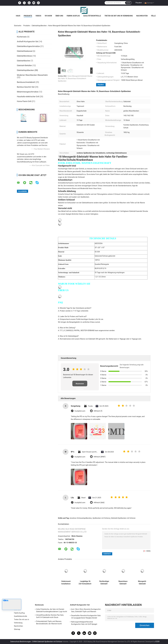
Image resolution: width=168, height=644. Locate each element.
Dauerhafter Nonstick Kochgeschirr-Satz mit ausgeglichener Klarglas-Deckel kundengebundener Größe (86, 617)
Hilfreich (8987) (100, 457)
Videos (38, 16)
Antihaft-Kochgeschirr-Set (28, 42)
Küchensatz (22, 37)
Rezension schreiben (80, 384)
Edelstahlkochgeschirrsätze (28, 46)
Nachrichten (142, 16)
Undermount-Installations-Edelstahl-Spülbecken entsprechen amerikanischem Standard (66, 583)
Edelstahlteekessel (25, 51)
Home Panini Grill (24, 101)
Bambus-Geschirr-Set (26, 87)
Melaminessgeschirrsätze (28, 92)
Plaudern (139, 3)
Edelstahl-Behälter (24, 65)
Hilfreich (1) (98, 411)
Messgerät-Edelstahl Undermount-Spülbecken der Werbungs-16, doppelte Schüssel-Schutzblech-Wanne (142, 583)
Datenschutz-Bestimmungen (21, 642)
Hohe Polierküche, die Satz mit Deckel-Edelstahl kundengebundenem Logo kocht (52, 610)
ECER (157, 642)
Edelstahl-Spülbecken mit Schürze (123, 518)
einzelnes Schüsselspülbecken (81, 518)
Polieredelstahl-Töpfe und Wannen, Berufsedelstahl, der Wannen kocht (49, 623)
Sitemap (17, 629)
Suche (128, 3)
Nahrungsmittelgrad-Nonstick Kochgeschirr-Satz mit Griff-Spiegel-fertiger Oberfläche (84, 623)
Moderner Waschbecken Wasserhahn (32, 75)
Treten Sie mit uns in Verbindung (119, 16)
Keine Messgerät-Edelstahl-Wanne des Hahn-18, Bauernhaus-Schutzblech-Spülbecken (75, 78)
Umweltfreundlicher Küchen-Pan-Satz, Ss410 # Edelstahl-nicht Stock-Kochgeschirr (50, 617)
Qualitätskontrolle (92, 16)
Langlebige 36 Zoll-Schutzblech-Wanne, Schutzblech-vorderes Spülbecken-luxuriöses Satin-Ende (85, 583)
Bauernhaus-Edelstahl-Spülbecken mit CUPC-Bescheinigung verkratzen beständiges (123, 583)
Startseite (17, 26)
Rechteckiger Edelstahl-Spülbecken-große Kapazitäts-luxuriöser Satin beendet (104, 583)
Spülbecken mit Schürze (101, 518)
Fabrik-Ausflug (73, 16)
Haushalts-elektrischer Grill (28, 97)
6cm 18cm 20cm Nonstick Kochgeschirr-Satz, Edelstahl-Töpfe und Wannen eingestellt (86, 611)
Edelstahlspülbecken (39, 26)
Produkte (28, 16)
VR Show (48, 16)
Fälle (153, 16)
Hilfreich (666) (99, 503)
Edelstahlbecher (24, 61)
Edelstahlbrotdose (24, 56)
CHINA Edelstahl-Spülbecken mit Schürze (47, 642)
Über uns (59, 16)
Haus (18, 16)
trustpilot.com (80, 411)
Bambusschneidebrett (26, 82)
